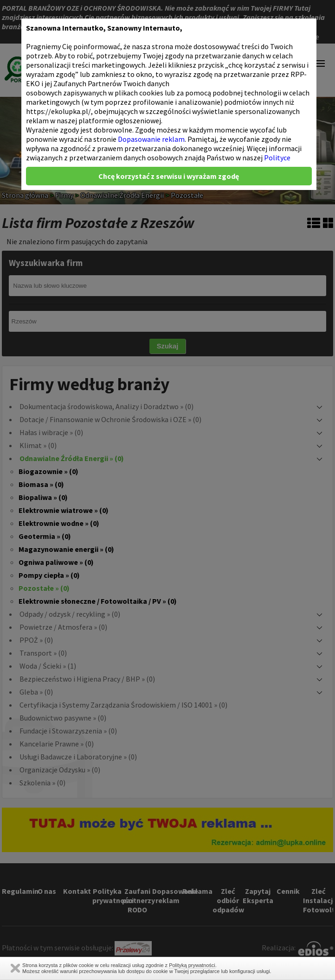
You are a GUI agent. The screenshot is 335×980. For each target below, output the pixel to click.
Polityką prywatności (192, 965)
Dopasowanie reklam (151, 139)
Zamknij (15, 968)
